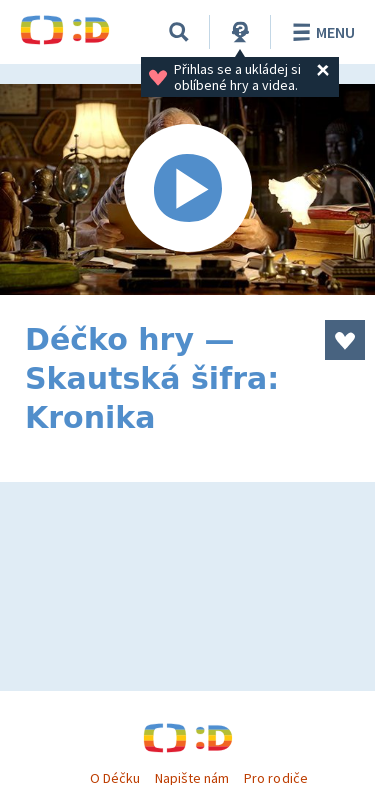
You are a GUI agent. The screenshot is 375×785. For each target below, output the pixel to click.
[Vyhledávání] (179, 32)
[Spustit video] (187, 189)
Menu (320, 32)
